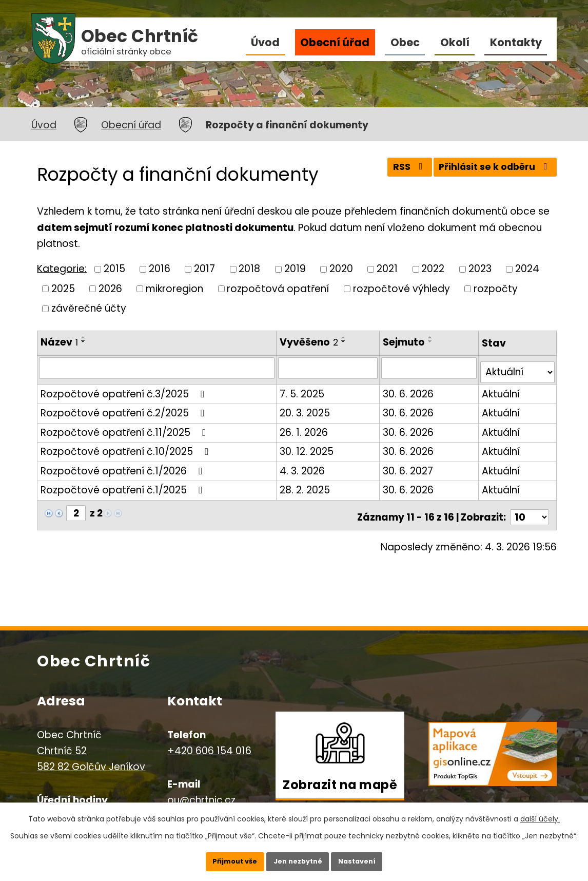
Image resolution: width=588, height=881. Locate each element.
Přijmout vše (221, 858)
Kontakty (516, 42)
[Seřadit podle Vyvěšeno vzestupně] (344, 337)
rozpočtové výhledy (401, 288)
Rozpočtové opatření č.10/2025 (126, 447)
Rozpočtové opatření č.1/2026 (123, 466)
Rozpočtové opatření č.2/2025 (124, 408)
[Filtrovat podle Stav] (518, 368)
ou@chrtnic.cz (201, 791)
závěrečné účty (89, 308)
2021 (387, 269)
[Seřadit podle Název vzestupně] (84, 337)
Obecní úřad (335, 42)
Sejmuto (405, 342)
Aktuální (501, 389)
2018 (249, 269)
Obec (405, 42)
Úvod (265, 42)
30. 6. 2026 (410, 389)
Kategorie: (62, 268)
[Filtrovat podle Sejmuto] (430, 368)
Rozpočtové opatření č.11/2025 (125, 428)
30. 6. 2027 (409, 466)
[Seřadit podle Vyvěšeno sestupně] (344, 341)
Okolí (455, 42)
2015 (114, 269)
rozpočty (496, 288)
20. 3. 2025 (305, 408)
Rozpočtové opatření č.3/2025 (124, 389)
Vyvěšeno (309, 342)
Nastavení (371, 858)
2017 (204, 269)
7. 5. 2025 (302, 389)
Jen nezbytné (298, 858)
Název (59, 342)
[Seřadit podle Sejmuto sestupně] (432, 341)
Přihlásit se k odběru (491, 171)
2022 (433, 269)
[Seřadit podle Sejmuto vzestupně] (432, 337)
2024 (527, 269)
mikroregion (174, 288)
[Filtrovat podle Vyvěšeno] (329, 368)
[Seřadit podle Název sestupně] (84, 341)
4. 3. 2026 (303, 466)
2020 (341, 269)
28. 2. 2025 (305, 485)
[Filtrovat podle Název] (157, 368)
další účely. (540, 812)
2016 (160, 269)
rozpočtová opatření (278, 288)
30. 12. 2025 (307, 447)
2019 (295, 269)
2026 (110, 288)
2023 (480, 269)
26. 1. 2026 (304, 428)
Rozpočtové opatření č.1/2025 (123, 485)
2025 (63, 288)
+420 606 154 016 (209, 742)
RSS (396, 171)
